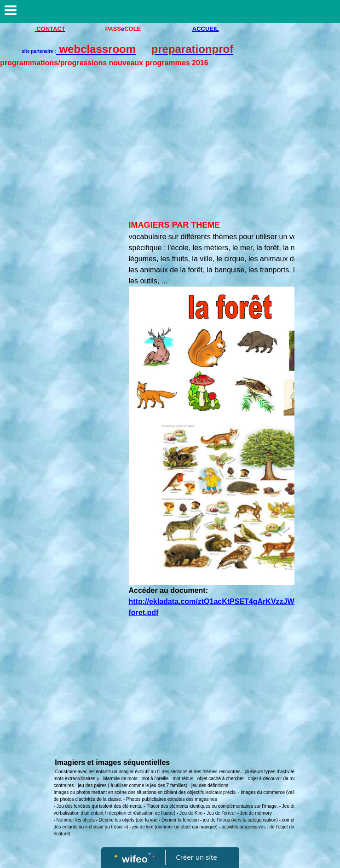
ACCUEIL (206, 29)
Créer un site (196, 857)
